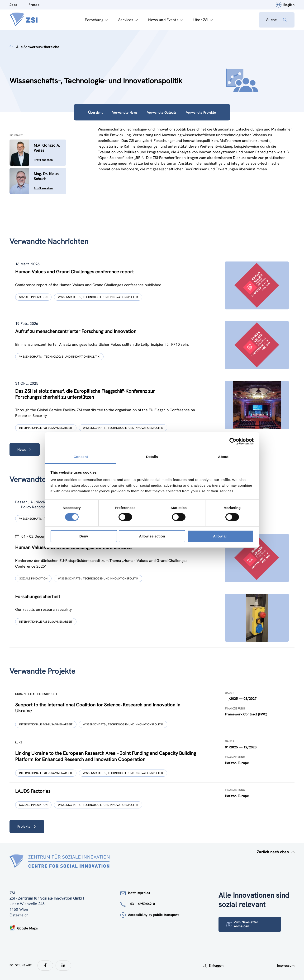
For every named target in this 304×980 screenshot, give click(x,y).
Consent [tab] (81, 457)
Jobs (13, 5)
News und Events (166, 20)
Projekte (27, 826)
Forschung (96, 20)
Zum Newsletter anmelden (242, 924)
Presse (34, 5)
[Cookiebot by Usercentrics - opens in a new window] (233, 441)
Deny (84, 536)
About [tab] (223, 457)
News (25, 449)
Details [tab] (152, 457)
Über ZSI (203, 20)
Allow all (220, 536)
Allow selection (152, 536)
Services (128, 20)
